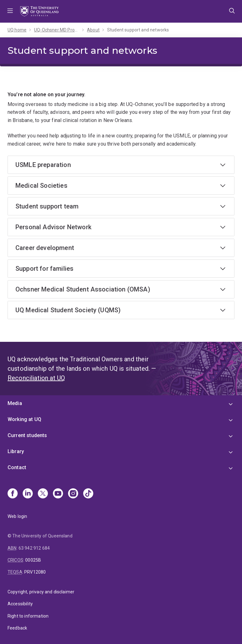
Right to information (28, 616)
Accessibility (20, 604)
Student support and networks (138, 30)
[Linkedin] (28, 494)
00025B (33, 560)
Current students (27, 435)
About (93, 30)
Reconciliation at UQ (36, 378)
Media (15, 403)
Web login (17, 516)
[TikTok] (88, 494)
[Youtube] (58, 494)
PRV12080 (35, 572)
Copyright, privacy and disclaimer (41, 592)
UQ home (17, 30)
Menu (10, 11)
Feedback (17, 628)
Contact (17, 467)
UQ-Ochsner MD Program (57, 30)
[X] (43, 494)
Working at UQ (24, 419)
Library (16, 451)
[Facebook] (13, 494)
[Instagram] (73, 494)
